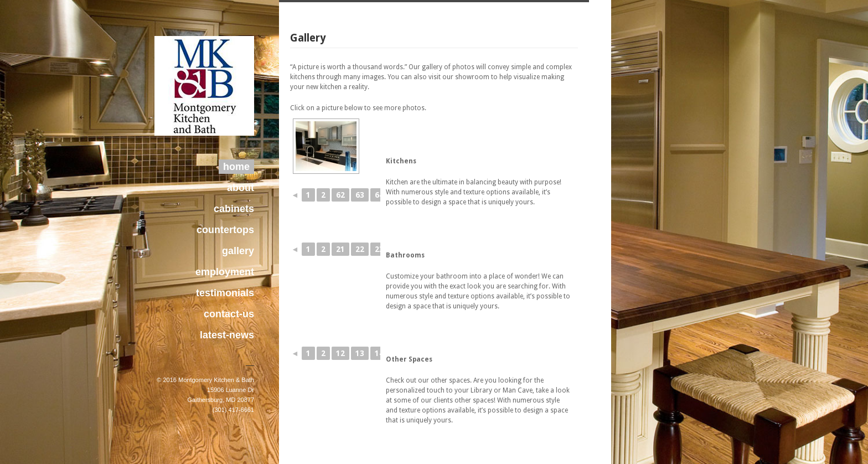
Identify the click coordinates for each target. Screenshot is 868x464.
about (241, 188)
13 (360, 353)
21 (340, 249)
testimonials (225, 293)
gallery (238, 251)
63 (360, 195)
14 (379, 353)
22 (360, 249)
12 (340, 353)
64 (379, 195)
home (236, 167)
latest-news (227, 335)
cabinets (234, 209)
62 (340, 195)
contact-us (229, 314)
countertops (225, 230)
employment (225, 272)
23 (379, 249)
